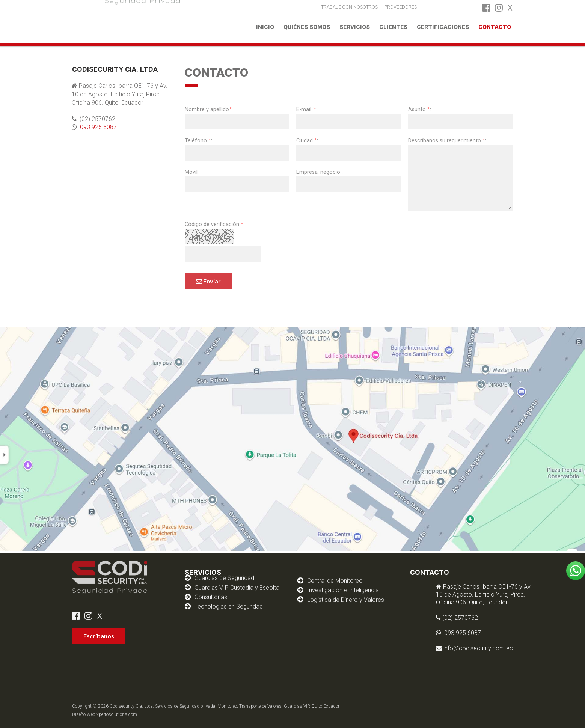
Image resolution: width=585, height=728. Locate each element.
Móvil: (192, 172)
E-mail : (306, 109)
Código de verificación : (215, 224)
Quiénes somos (307, 27)
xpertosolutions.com (117, 714)
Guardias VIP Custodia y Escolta (237, 578)
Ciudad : (307, 141)
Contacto (495, 27)
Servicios (355, 27)
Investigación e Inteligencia (343, 583)
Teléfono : (198, 141)
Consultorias (211, 587)
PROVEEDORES (401, 7)
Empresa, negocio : (320, 172)
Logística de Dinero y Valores (346, 593)
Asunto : (420, 109)
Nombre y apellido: (209, 109)
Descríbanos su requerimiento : (447, 141)
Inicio (265, 27)
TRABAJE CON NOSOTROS (349, 7)
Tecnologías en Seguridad (229, 597)
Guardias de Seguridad (224, 568)
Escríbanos (99, 636)
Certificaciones (443, 27)
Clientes (393, 27)
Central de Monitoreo (335, 574)
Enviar (208, 281)
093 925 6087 (95, 127)
